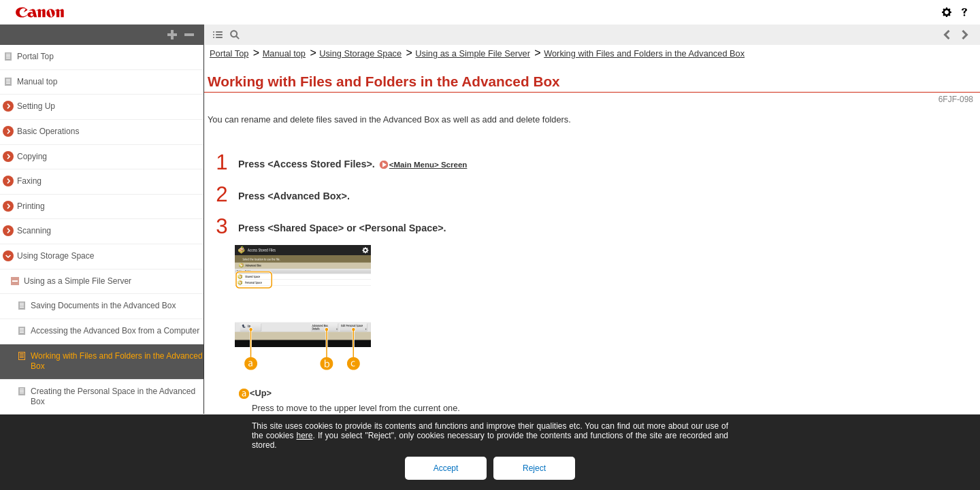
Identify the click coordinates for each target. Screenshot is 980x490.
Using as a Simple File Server (78, 281)
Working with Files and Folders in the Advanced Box (644, 53)
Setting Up (36, 106)
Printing (31, 206)
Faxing (29, 181)
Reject (534, 468)
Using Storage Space (55, 256)
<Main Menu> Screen (428, 165)
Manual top (37, 82)
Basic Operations (48, 131)
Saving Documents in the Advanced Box (103, 306)
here (304, 436)
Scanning (34, 231)
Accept (446, 468)
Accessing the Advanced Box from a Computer (115, 331)
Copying (32, 157)
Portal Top (35, 56)
